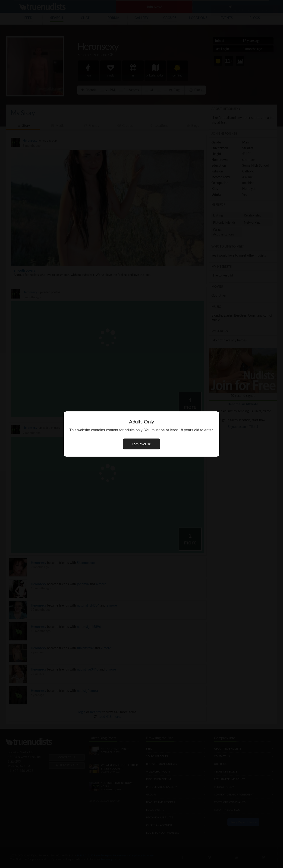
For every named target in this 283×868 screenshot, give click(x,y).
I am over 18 (141, 444)
